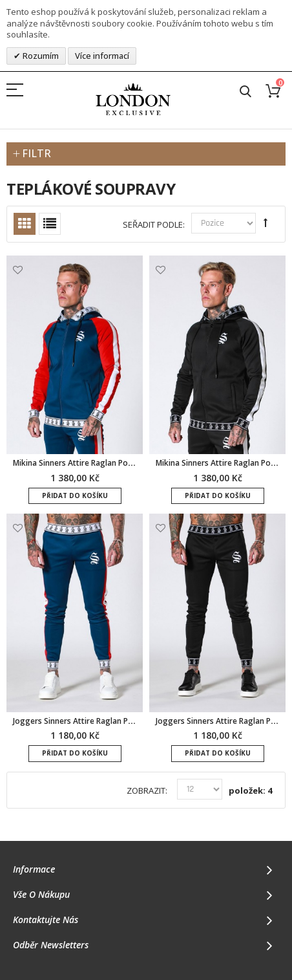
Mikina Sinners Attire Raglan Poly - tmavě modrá (102, 463)
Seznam (50, 224)
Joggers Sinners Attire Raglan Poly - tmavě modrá (105, 721)
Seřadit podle (153, 225)
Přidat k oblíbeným (18, 270)
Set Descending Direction (266, 223)
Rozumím (40, 56)
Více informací (102, 56)
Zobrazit (146, 791)
